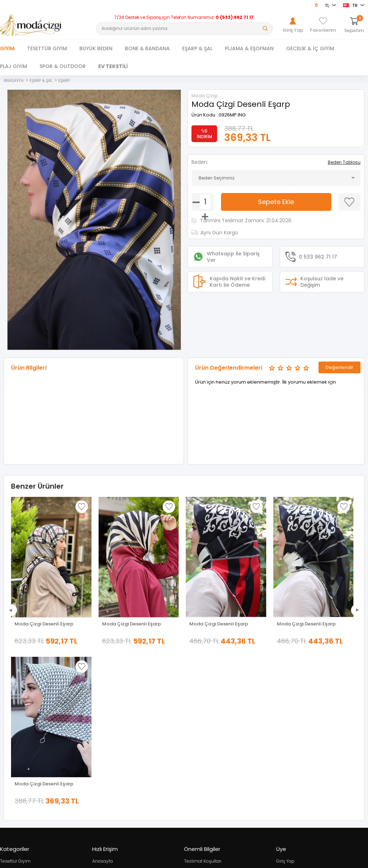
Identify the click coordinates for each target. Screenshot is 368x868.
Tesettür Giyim (15, 701)
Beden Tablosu (344, 162)
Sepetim (101, 741)
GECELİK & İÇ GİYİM (310, 48)
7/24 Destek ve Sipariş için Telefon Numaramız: (184, 17)
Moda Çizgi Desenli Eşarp (44, 624)
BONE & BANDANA (147, 48)
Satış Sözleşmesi (202, 721)
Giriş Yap (285, 701)
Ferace (7, 721)
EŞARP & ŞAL (197, 48)
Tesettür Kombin (18, 731)
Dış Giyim (10, 711)
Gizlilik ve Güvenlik (203, 741)
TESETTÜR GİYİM (47, 48)
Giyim (7, 48)
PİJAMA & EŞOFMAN (249, 48)
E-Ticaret (163, 861)
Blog (189, 751)
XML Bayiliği (196, 761)
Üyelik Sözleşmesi (203, 711)
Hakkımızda (288, 711)
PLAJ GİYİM (14, 66)
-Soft (144, 861)
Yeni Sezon (12, 741)
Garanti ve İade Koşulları (209, 731)
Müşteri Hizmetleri (111, 731)
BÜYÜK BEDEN (96, 48)
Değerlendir (340, 367)
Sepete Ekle (276, 202)
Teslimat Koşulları (203, 701)
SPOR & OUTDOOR (63, 66)
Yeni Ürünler (105, 711)
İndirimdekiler (106, 721)
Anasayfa (102, 701)
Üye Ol (283, 721)
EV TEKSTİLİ (113, 66)
